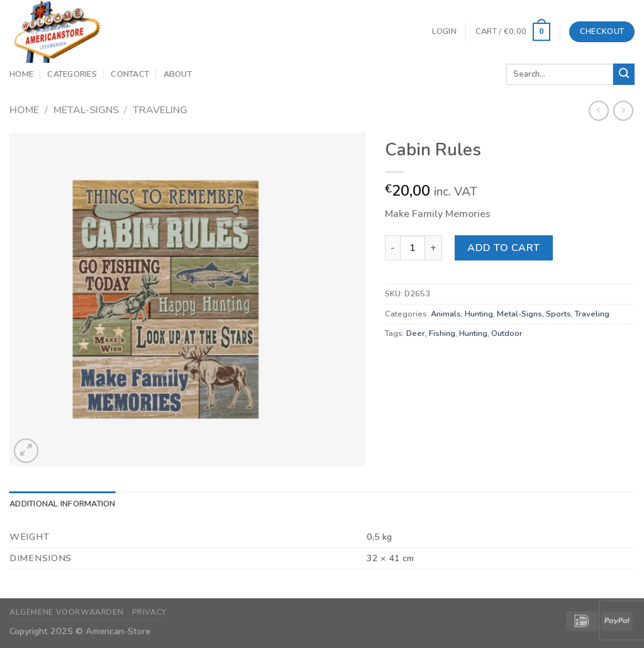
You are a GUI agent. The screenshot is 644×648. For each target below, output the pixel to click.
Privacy (149, 612)
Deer (416, 333)
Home (21, 74)
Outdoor (507, 333)
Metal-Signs (86, 110)
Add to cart (503, 248)
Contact (130, 74)
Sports (558, 314)
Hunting (479, 314)
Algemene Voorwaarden (66, 612)
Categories (72, 74)
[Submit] (624, 74)
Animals (446, 314)
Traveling (160, 110)
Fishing (442, 333)
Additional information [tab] (63, 504)
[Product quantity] (413, 248)
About (178, 74)
